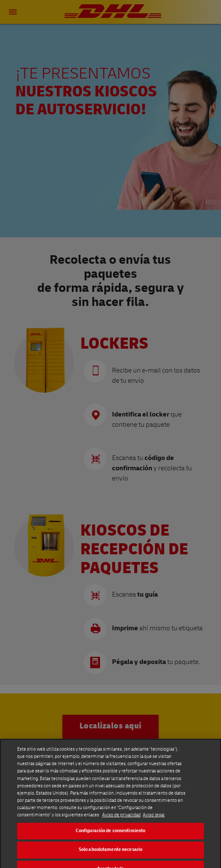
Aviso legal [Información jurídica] (154, 843)
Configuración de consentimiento (111, 859)
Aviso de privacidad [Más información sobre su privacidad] (121, 843)
